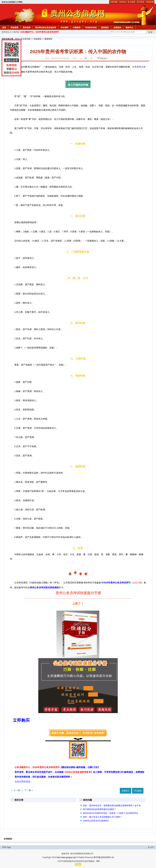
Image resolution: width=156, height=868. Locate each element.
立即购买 (21, 720)
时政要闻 (14, 28)
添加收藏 (150, 2)
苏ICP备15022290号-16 (104, 857)
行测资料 (77, 28)
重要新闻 (48, 39)
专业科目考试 (91, 28)
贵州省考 (27, 28)
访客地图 (114, 2)
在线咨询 (117, 28)
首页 (4, 28)
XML (98, 861)
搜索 (150, 32)
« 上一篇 (16, 790)
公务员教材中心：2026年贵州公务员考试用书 (40, 32)
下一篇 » (29, 790)
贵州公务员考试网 (23, 39)
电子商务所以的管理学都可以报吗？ (99, 809)
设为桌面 (131, 2)
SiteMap (123, 2)
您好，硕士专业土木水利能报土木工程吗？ (103, 817)
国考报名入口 (7, 32)
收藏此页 (125, 791)
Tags (9, 847)
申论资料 (64, 28)
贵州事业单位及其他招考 (46, 28)
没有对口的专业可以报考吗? (96, 821)
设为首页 (141, 2)
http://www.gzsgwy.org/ (66, 857)
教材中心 (129, 28)
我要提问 (104, 58)
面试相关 (105, 28)
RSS (4, 847)
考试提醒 (138, 791)
